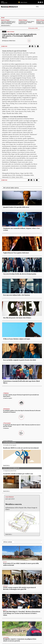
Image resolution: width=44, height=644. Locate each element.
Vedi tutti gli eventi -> (6, 25)
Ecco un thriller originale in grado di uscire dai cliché (20, 360)
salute (5, 562)
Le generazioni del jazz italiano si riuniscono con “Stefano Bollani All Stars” (26, 22)
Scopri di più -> (6, 465)
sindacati (5, 586)
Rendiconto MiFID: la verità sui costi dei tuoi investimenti (21, 448)
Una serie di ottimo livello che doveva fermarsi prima (20, 274)
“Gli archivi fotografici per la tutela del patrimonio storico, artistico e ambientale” (8, 22)
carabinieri (6, 638)
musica (5, 610)
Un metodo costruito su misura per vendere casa (18, 474)
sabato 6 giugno (5, 20)
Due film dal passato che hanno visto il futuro (17, 318)
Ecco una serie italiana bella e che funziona (17, 295)
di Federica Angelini (8, 398)
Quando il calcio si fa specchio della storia (16, 207)
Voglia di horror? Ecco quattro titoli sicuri (16, 253)
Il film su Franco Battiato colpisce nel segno (17, 339)
